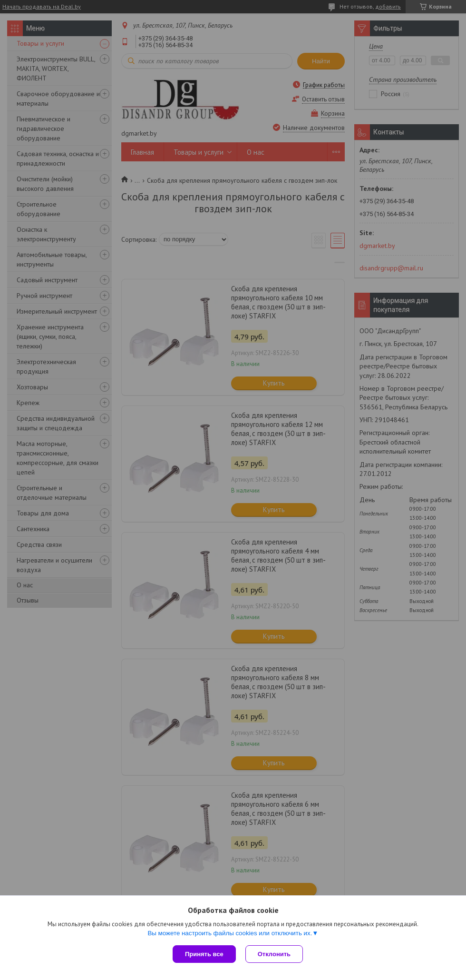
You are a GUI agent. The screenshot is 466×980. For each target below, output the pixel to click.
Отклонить (274, 954)
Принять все (204, 954)
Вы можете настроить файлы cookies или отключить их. (230, 933)
